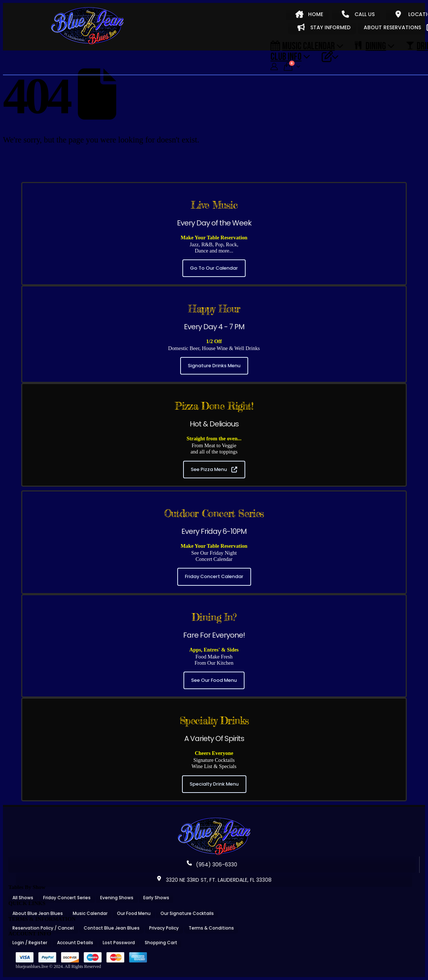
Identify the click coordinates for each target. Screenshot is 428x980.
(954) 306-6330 (212, 865)
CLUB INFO (286, 56)
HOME (309, 14)
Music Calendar (303, 46)
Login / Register (30, 943)
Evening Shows (117, 898)
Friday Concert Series (67, 898)
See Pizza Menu (214, 469)
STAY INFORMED (324, 27)
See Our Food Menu (214, 680)
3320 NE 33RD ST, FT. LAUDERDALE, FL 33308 (214, 880)
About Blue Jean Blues (38, 913)
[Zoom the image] (214, 820)
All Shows (23, 898)
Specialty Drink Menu (214, 784)
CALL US (358, 14)
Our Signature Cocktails (187, 913)
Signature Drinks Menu (214, 366)
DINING (370, 46)
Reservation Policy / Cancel (43, 928)
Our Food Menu (134, 913)
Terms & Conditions (211, 928)
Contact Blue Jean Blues (112, 928)
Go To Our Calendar (214, 268)
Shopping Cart (161, 943)
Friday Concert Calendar (214, 576)
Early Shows (156, 898)
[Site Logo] (87, 26)
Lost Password (119, 943)
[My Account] (274, 67)
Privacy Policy (164, 928)
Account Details (75, 943)
